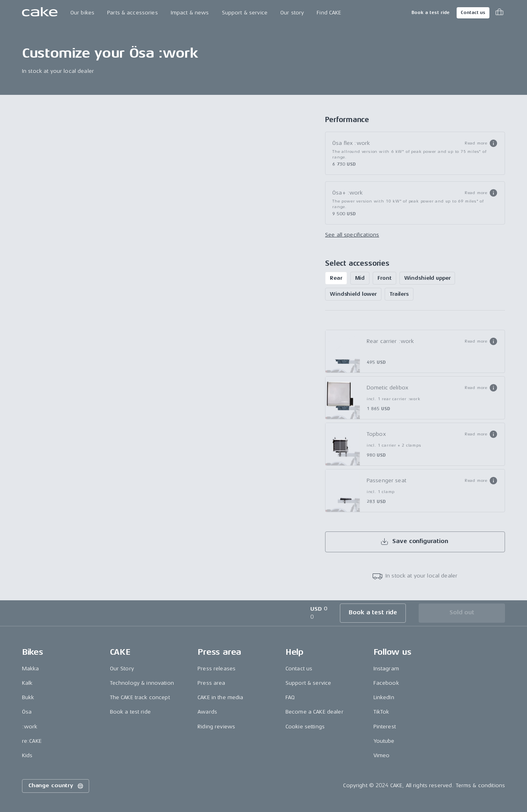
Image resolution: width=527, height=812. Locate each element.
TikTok (381, 712)
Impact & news (190, 13)
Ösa (27, 712)
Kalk (27, 683)
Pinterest (385, 727)
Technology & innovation (142, 683)
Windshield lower (353, 294)
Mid (360, 278)
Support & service (245, 13)
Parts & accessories (133, 13)
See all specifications (352, 235)
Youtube (384, 741)
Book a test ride (430, 13)
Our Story (122, 669)
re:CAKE (32, 741)
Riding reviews (216, 727)
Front (384, 278)
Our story (292, 13)
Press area (211, 683)
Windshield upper (427, 278)
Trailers (399, 294)
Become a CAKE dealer (314, 712)
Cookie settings (305, 727)
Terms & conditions (481, 785)
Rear (336, 278)
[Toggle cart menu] (499, 13)
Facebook (386, 683)
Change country (56, 786)
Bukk (28, 697)
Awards (207, 712)
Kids (27, 755)
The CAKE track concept (140, 697)
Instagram (386, 669)
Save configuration (414, 541)
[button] (481, 143)
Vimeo (382, 755)
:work (30, 727)
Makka (31, 669)
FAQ (290, 697)
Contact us (473, 13)
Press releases (217, 669)
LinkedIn (384, 697)
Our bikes (82, 13)
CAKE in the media (220, 697)
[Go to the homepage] (40, 13)
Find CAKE (329, 13)
